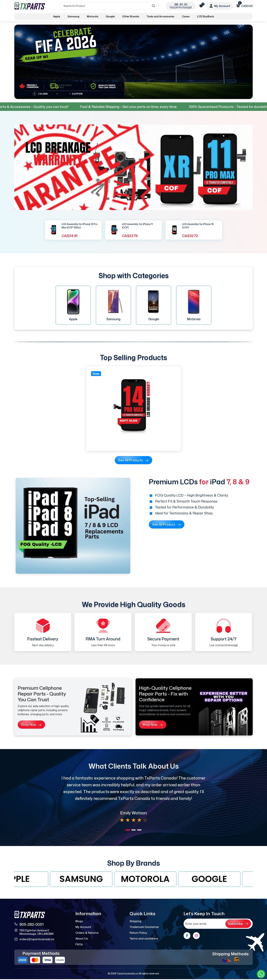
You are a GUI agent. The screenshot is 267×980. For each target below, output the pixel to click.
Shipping (135, 921)
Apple (57, 16)
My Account (83, 927)
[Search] (109, 6)
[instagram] (196, 936)
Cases (186, 16)
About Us (82, 939)
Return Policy (138, 933)
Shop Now (31, 725)
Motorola (93, 16)
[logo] (30, 6)
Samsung (73, 16)
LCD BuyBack (206, 16)
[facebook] (187, 936)
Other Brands (131, 16)
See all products (133, 460)
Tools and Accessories (160, 16)
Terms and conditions (144, 939)
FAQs (79, 944)
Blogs (79, 921)
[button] (128, 830)
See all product (167, 524)
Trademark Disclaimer (144, 927)
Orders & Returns (87, 933)
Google (110, 16)
